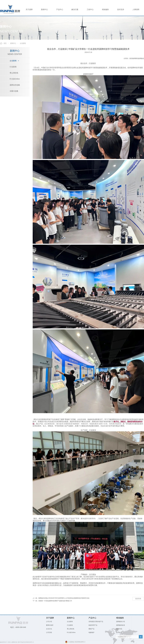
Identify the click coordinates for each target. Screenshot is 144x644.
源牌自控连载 (15, 85)
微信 (143, 59)
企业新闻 (23, 43)
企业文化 (49, 629)
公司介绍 (49, 622)
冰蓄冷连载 (14, 91)
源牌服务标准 (121, 625)
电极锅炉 (91, 632)
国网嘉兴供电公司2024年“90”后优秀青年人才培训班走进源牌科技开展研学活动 (64, 598)
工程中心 (90, 9)
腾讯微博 (138, 59)
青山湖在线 (14, 73)
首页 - (7, 43)
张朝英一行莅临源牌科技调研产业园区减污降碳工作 (55, 601)
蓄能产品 (91, 629)
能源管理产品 (93, 625)
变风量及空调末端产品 (96, 622)
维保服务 (105, 9)
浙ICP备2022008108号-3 (26, 642)
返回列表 (138, 599)
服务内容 (119, 629)
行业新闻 (13, 67)
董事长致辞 (50, 625)
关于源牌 (29, 9)
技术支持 (121, 9)
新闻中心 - (15, 43)
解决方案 (75, 9)
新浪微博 (132, 59)
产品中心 (60, 9)
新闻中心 (44, 9)
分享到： (127, 59)
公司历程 (49, 632)
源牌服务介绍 (121, 622)
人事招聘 (136, 9)
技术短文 (119, 632)
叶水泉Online (15, 79)
